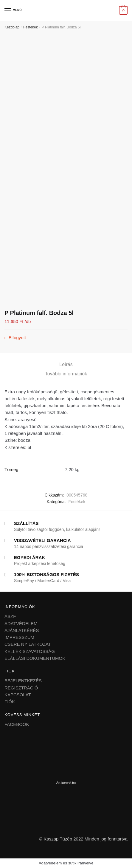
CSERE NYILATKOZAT (28, 644)
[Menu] (8, 10)
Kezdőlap (12, 27)
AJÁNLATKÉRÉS (22, 630)
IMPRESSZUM (19, 637)
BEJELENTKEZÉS (23, 681)
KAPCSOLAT (18, 695)
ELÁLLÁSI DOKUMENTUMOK (35, 658)
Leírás (66, 364)
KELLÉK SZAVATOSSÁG (30, 651)
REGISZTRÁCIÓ (21, 688)
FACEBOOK (17, 724)
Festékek (31, 27)
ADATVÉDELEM (21, 623)
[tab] (66, 365)
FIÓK (10, 702)
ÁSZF (10, 616)
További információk (66, 374)
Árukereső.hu (66, 783)
